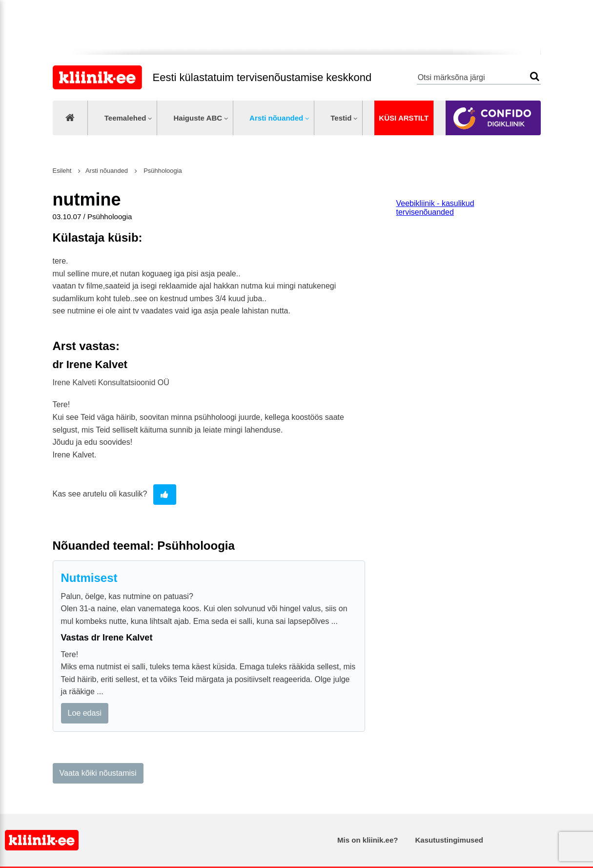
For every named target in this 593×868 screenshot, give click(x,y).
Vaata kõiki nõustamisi (98, 773)
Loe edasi (85, 713)
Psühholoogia (162, 171)
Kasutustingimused (449, 840)
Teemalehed (125, 118)
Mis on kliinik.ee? (368, 840)
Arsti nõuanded (276, 118)
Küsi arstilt (404, 118)
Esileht (62, 171)
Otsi (535, 76)
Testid (341, 118)
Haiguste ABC (198, 118)
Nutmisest (89, 578)
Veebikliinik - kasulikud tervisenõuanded (435, 208)
